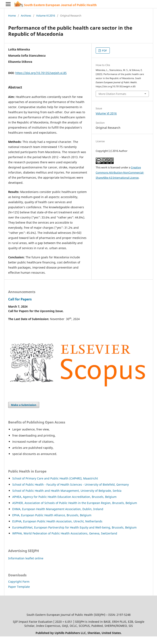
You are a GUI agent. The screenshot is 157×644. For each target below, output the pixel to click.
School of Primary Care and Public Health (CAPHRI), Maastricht (55, 478)
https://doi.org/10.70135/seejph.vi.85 (41, 73)
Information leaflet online (26, 558)
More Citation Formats (112, 94)
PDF (104, 50)
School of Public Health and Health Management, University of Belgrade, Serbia (67, 491)
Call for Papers (20, 299)
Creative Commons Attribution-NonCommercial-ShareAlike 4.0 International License (120, 172)
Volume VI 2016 (46, 16)
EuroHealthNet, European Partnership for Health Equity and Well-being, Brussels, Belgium (74, 527)
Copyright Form (19, 582)
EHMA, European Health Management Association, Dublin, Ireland (58, 509)
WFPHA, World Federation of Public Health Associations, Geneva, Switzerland (65, 533)
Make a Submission (24, 405)
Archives (26, 16)
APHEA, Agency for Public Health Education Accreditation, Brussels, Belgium (64, 497)
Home (12, 16)
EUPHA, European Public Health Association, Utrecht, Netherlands (57, 521)
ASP (15, 503)
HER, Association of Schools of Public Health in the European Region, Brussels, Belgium (77, 503)
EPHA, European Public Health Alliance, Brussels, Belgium (52, 515)
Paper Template (19, 587)
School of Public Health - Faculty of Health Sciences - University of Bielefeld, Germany (71, 484)
